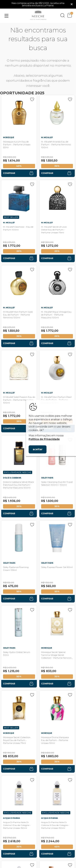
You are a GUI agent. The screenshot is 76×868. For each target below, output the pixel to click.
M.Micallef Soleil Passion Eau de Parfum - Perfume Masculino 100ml (19, 400)
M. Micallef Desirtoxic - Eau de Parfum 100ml (18, 228)
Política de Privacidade (44, 439)
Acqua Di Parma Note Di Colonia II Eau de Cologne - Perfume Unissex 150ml (17, 825)
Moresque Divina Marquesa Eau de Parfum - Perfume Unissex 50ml (55, 740)
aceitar (38, 449)
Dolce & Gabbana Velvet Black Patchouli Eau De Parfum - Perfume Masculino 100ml (19, 485)
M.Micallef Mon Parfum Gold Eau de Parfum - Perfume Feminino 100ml (18, 315)
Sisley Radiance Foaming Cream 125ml (16, 569)
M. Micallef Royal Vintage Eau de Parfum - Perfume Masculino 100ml (56, 315)
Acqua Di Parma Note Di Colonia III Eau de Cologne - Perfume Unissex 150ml (55, 825)
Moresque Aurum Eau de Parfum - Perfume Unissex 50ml (17, 144)
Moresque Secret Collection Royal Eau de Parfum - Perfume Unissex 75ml (17, 740)
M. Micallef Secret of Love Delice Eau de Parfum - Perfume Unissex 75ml (54, 230)
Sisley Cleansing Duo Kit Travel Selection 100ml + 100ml (57, 483)
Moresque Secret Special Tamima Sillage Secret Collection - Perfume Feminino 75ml (57, 656)
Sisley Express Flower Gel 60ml (57, 567)
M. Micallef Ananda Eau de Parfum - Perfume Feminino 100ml (56, 144)
